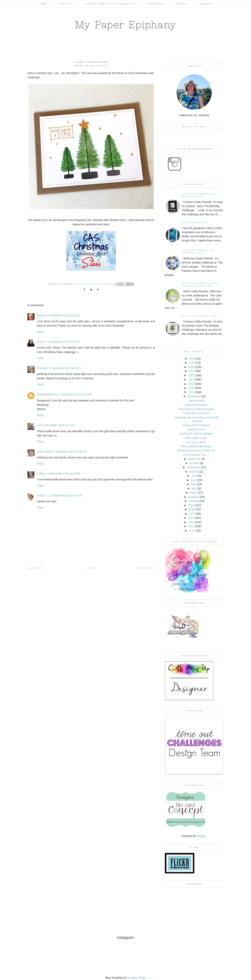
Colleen (41, 474)
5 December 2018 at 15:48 (75, 394)
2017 (191, 505)
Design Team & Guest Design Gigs (111, 4)
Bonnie (41, 315)
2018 (191, 392)
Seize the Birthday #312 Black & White (199, 195)
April (194, 488)
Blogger (201, 836)
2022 (191, 375)
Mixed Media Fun (194, 222)
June (194, 480)
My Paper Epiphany (126, 24)
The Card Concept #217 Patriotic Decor (199, 252)
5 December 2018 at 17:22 (59, 425)
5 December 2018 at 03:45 (63, 315)
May (194, 484)
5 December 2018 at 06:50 (64, 342)
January (194, 501)
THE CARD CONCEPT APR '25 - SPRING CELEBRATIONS (202, 284)
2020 (191, 384)
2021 (191, 380)
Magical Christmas (196, 405)
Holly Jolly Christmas (196, 413)
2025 (192, 363)
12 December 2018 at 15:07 (66, 495)
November (194, 459)
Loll (39, 425)
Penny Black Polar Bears (196, 446)
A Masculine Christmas (196, 425)
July (194, 476)
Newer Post (146, 568)
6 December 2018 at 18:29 (64, 474)
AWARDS (206, 4)
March (194, 493)
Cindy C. (42, 495)
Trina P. (41, 342)
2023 (192, 371)
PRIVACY (182, 4)
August (194, 472)
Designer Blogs (136, 978)
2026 (192, 359)
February (194, 497)
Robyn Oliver (45, 452)
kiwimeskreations (47, 394)
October (194, 463)
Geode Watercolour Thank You (196, 450)
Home (43, 4)
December (194, 396)
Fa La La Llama (196, 442)
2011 (192, 531)
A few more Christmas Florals (196, 409)
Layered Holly (196, 401)
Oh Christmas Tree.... (196, 455)
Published (156, 4)
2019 (191, 388)
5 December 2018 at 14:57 (65, 368)
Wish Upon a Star (196, 438)
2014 (191, 518)
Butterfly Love (196, 429)
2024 (191, 367)
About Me (67, 4)
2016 (192, 509)
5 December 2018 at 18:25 (70, 452)
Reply (40, 332)
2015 (192, 514)
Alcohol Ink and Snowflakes (196, 434)
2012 (191, 526)
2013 (191, 522)
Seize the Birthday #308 (200, 316)
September (194, 467)
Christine (42, 368)
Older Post (36, 568)
